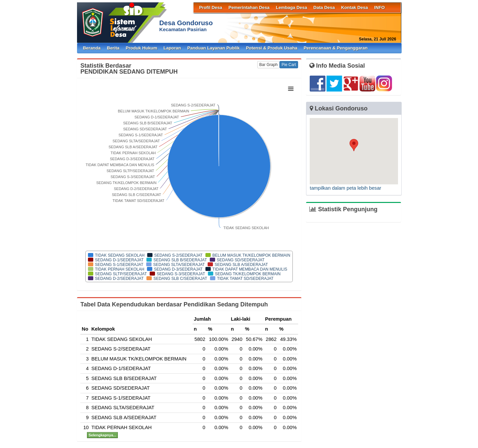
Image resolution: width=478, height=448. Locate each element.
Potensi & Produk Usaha (272, 48)
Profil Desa (211, 7)
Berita (113, 48)
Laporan (172, 48)
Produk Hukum (142, 48)
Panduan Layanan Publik (213, 48)
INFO (379, 7)
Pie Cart (289, 65)
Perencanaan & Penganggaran (336, 48)
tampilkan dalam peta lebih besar (345, 188)
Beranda (92, 48)
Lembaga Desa (291, 7)
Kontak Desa (355, 7)
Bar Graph (268, 65)
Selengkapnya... (102, 435)
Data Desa (324, 7)
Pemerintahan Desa (249, 7)
